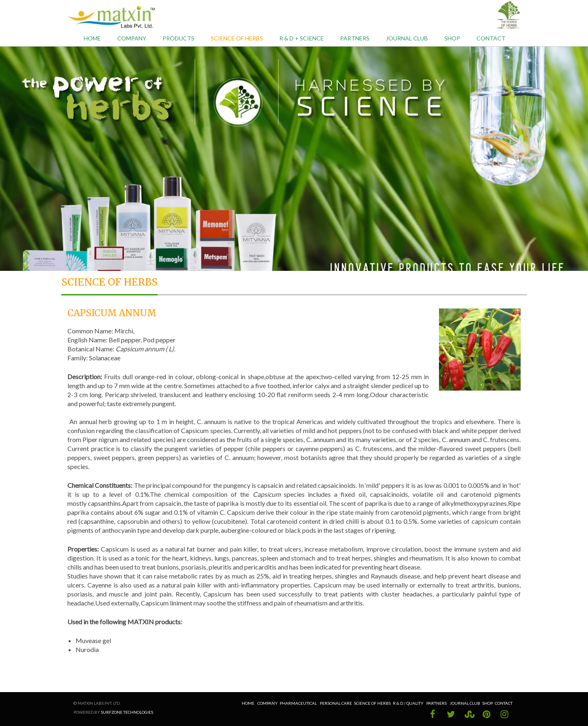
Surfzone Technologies (127, 712)
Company (132, 38)
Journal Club (407, 38)
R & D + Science (302, 38)
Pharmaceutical (298, 703)
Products (178, 38)
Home (92, 38)
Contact (491, 38)
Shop (452, 38)
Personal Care (336, 703)
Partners (355, 38)
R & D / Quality (409, 703)
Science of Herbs (237, 38)
